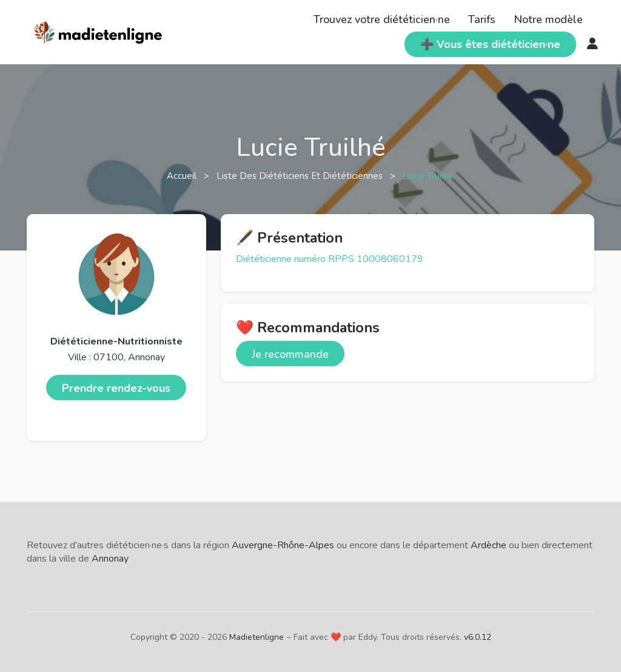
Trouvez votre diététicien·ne (382, 19)
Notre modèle (548, 19)
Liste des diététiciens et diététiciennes (301, 176)
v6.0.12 (478, 637)
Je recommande (290, 354)
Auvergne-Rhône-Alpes (283, 545)
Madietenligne (257, 637)
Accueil (183, 176)
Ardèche (488, 545)
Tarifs (482, 19)
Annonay (110, 559)
